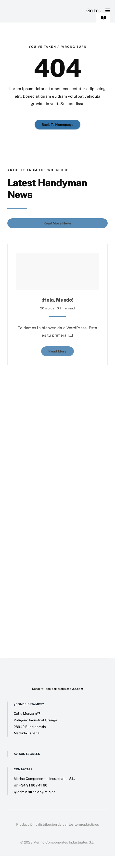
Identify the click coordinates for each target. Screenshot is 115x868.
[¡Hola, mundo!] (57, 270)
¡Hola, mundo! (57, 298)
